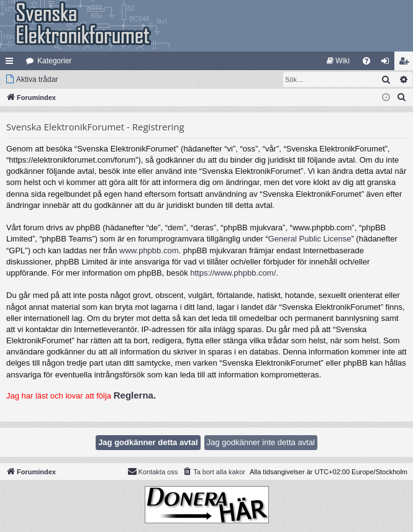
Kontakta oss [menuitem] (153, 471)
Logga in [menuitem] (388, 63)
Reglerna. (135, 395)
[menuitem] (338, 61)
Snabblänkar (12, 63)
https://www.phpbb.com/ (233, 273)
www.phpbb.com (149, 250)
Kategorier (54, 61)
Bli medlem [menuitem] (406, 63)
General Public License (310, 239)
